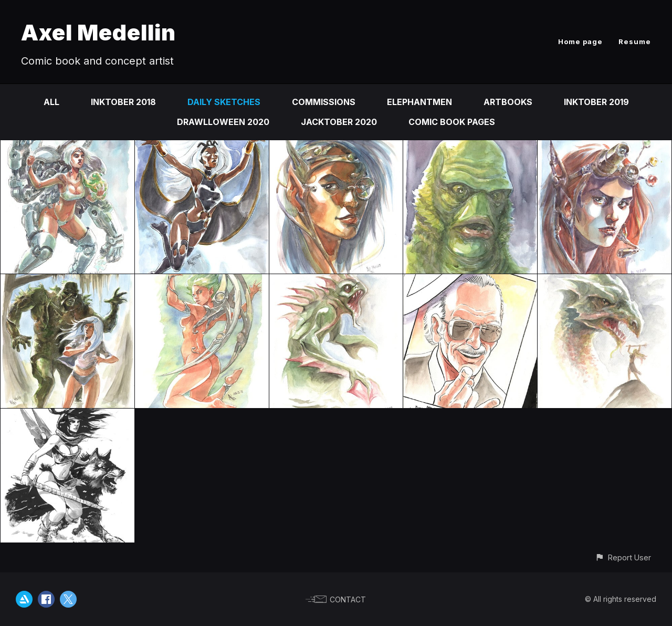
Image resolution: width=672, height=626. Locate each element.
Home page (580, 41)
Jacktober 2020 (339, 122)
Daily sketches (224, 102)
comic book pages (452, 122)
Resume (635, 41)
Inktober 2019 (596, 102)
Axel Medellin (98, 32)
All (51, 102)
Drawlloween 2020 (223, 122)
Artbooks (508, 102)
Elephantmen (419, 102)
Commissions (324, 102)
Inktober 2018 (123, 102)
